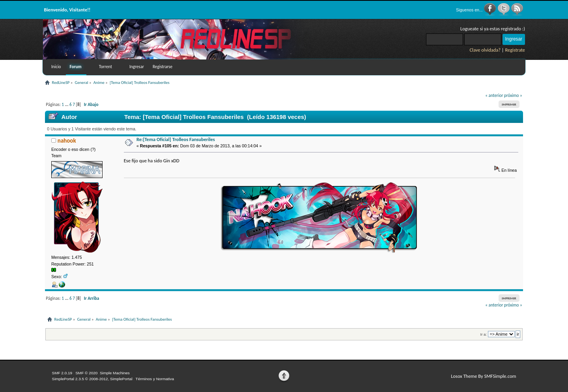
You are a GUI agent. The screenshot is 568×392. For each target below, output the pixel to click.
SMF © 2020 (86, 373)
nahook (67, 141)
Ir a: (484, 334)
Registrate (515, 50)
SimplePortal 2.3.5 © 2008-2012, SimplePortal (92, 379)
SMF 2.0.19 (62, 373)
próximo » (513, 95)
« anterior (494, 95)
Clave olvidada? (485, 50)
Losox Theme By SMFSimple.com (483, 376)
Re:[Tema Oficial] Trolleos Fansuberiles (176, 139)
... (67, 104)
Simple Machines (115, 373)
